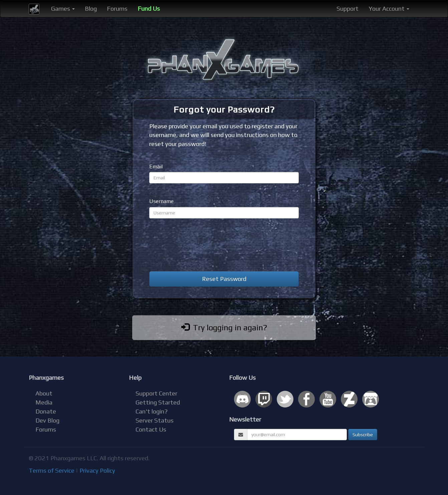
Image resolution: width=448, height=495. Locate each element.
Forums (117, 9)
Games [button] (63, 9)
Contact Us (151, 429)
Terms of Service (52, 470)
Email (156, 167)
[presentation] (200, 245)
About (44, 393)
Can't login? (152, 411)
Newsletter (245, 419)
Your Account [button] (389, 9)
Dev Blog (47, 420)
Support (348, 9)
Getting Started (158, 402)
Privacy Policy (97, 470)
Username (161, 201)
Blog (91, 9)
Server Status (155, 420)
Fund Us (149, 9)
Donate (46, 411)
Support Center (156, 393)
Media (44, 402)
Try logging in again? (224, 327)
